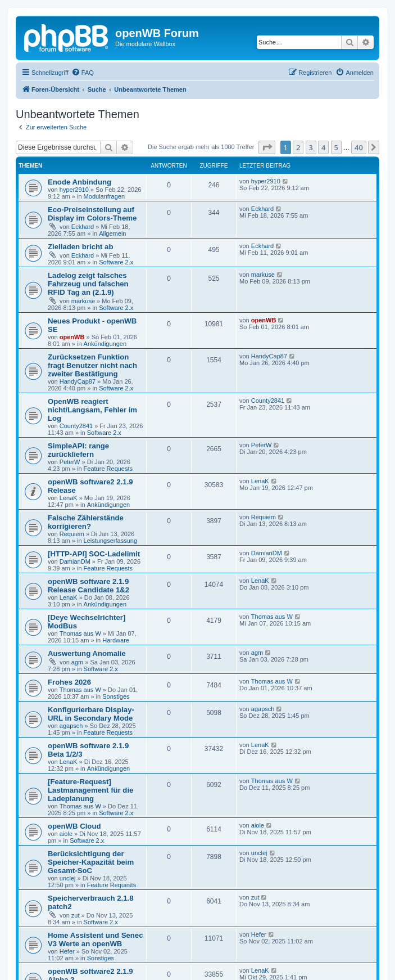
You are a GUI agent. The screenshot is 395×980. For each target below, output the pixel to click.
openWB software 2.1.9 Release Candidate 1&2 (88, 586)
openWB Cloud (74, 826)
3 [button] (311, 147)
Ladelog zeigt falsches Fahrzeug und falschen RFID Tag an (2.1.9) (88, 284)
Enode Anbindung (80, 182)
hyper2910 (74, 190)
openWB (72, 337)
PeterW (70, 462)
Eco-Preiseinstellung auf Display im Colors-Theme (92, 214)
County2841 (76, 426)
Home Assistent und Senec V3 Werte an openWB (96, 939)
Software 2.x (116, 262)
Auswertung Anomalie (87, 653)
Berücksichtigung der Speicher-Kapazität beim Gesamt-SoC (91, 862)
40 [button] (359, 147)
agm (77, 662)
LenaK (69, 498)
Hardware (116, 640)
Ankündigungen (105, 344)
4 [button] (323, 147)
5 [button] (336, 147)
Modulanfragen (104, 196)
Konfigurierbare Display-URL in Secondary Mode (91, 714)
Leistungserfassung (110, 541)
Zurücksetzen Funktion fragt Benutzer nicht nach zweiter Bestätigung (92, 365)
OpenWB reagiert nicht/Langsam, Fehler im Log (92, 410)
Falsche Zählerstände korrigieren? (86, 522)
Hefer (67, 951)
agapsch (71, 726)
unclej (68, 878)
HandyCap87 (78, 381)
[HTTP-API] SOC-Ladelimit (94, 554)
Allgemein (112, 233)
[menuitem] (83, 73)
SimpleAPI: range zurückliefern (78, 450)
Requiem (72, 534)
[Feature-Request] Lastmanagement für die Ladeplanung (90, 790)
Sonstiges (116, 696)
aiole (66, 834)
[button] (267, 147)
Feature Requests (108, 469)
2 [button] (298, 147)
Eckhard (83, 227)
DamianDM (75, 561)
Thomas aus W (80, 633)
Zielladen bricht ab (81, 247)
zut (76, 915)
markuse (83, 301)
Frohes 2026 (69, 682)
